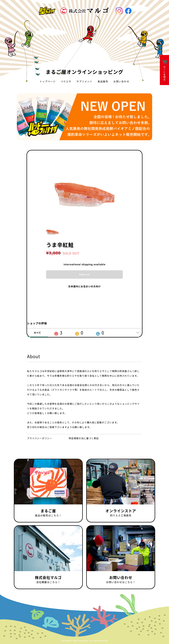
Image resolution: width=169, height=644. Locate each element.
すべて (37, 333)
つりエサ (66, 81)
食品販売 (103, 81)
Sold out (84, 274)
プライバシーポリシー (40, 438)
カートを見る (164, 70)
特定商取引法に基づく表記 (84, 438)
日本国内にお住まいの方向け (84, 286)
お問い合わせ (121, 81)
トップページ (48, 81)
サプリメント (84, 81)
